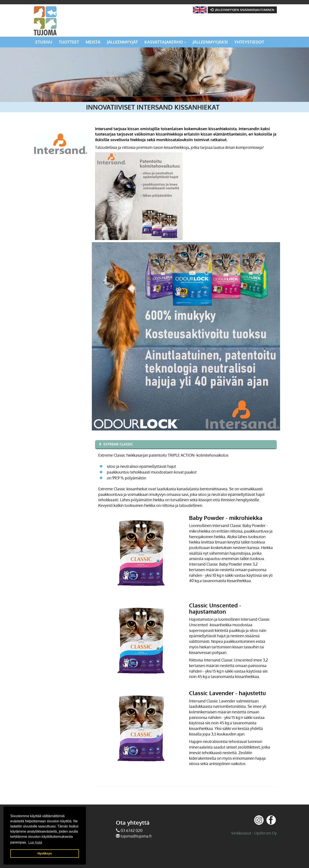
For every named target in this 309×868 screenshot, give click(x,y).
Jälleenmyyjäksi (210, 42)
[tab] (186, 445)
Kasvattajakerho (165, 42)
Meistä (93, 42)
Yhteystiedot (249, 42)
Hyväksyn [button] (45, 853)
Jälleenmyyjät (122, 42)
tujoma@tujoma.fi (136, 836)
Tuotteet (69, 42)
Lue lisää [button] (35, 842)
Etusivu (44, 42)
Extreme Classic (118, 444)
